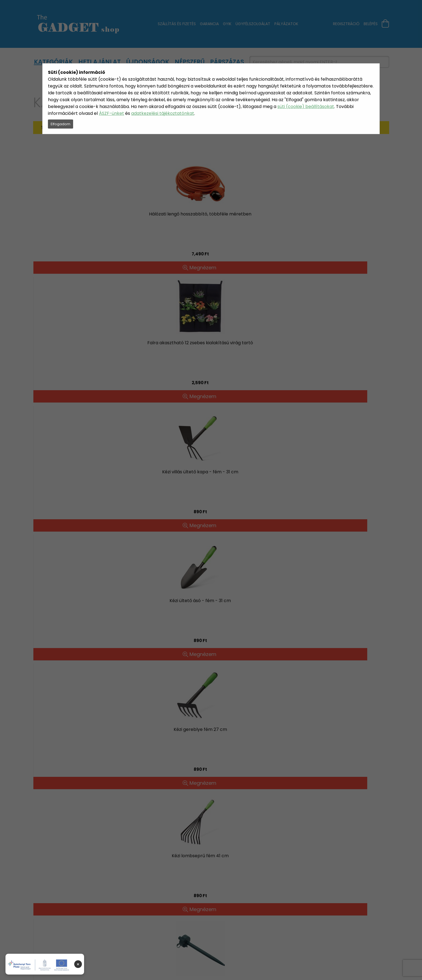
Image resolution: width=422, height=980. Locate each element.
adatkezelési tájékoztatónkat (163, 113)
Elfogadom (61, 124)
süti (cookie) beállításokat (306, 107)
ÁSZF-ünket (111, 113)
